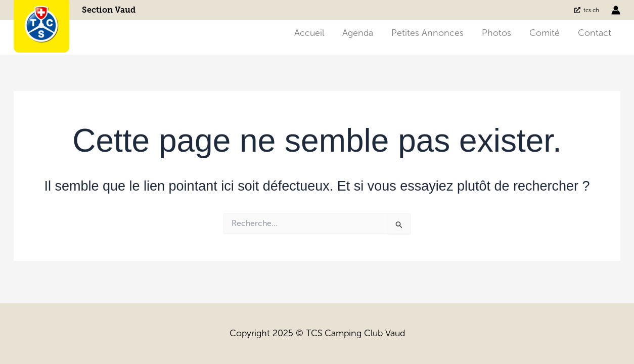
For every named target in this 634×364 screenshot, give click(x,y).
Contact (595, 33)
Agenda (358, 33)
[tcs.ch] (587, 10)
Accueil (309, 33)
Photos (496, 33)
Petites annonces (427, 33)
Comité (545, 33)
